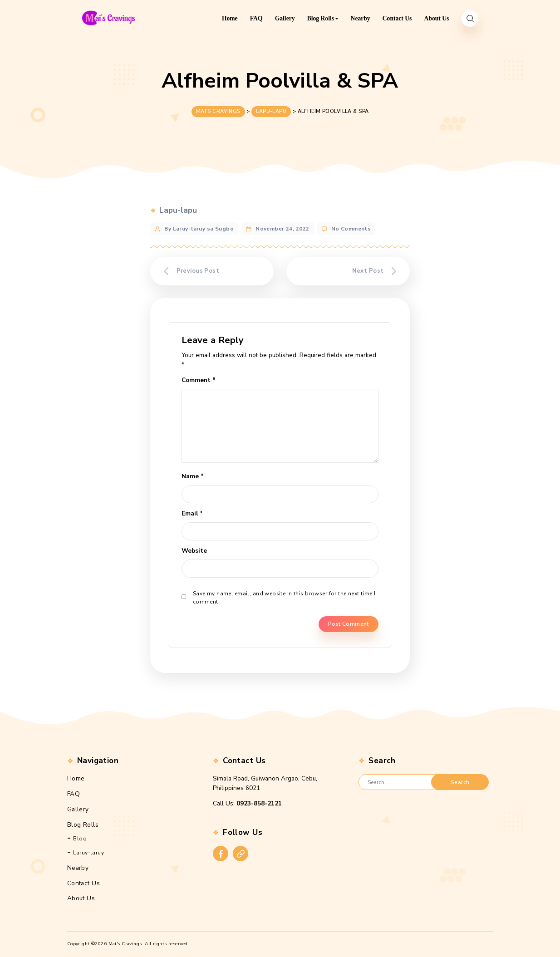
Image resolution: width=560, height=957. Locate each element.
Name (193, 476)
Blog (80, 839)
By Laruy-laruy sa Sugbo (199, 227)
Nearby (78, 867)
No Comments (351, 227)
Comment (199, 380)
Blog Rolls (83, 825)
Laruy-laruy (88, 852)
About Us (81, 898)
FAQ (74, 794)
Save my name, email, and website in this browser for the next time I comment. (284, 598)
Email (192, 513)
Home (76, 778)
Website (194, 551)
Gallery (78, 809)
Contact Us (84, 883)
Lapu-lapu (178, 209)
